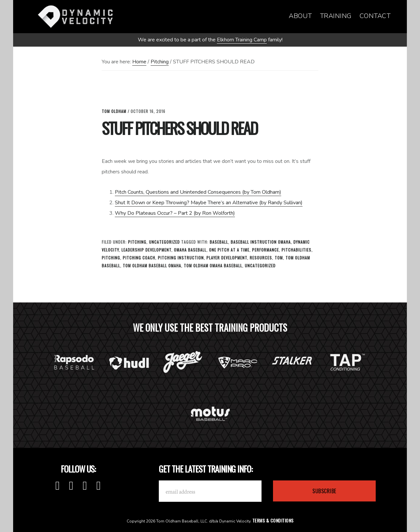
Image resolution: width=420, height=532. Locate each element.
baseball (219, 242)
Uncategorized (164, 242)
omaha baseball (190, 250)
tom (279, 258)
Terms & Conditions (273, 520)
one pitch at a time (229, 250)
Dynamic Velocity (75, 16)
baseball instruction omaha (261, 242)
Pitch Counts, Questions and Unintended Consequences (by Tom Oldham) (198, 192)
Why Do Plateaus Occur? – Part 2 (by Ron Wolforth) (175, 213)
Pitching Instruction (181, 258)
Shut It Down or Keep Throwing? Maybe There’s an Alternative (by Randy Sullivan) (209, 203)
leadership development (146, 250)
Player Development (227, 258)
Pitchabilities (296, 250)
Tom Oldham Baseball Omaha (152, 266)
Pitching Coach (139, 258)
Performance (265, 250)
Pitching (137, 242)
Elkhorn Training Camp (242, 40)
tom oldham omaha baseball (213, 266)
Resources (261, 258)
